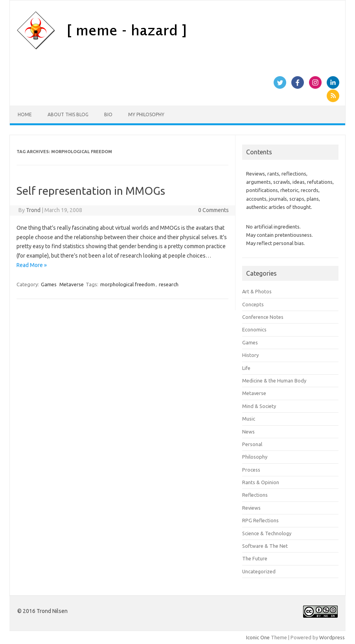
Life (246, 368)
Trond (33, 210)
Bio (108, 114)
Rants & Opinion (261, 482)
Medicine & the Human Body (274, 381)
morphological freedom (128, 284)
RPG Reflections (260, 520)
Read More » (32, 265)
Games (49, 284)
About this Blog (68, 114)
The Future (255, 558)
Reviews (251, 508)
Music (249, 419)
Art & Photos (257, 291)
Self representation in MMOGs (91, 191)
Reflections (255, 495)
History (250, 355)
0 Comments (213, 210)
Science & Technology (267, 533)
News (248, 432)
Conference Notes (263, 317)
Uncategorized (259, 571)
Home (25, 114)
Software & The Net (265, 546)
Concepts (253, 304)
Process (251, 470)
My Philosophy (146, 114)
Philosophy (255, 457)
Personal (252, 444)
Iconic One (258, 637)
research (169, 284)
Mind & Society (259, 406)
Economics (254, 329)
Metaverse (72, 284)
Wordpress (332, 637)
